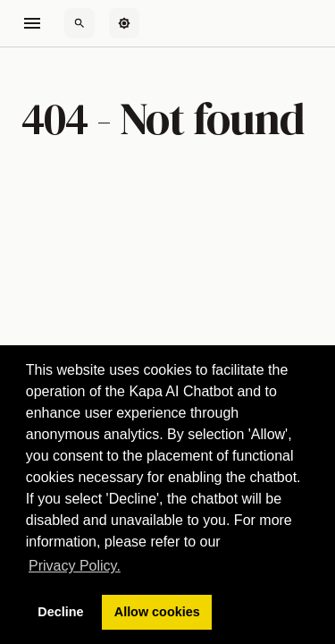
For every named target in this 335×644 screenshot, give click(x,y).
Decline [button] (60, 612)
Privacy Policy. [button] (75, 566)
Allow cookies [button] (157, 612)
